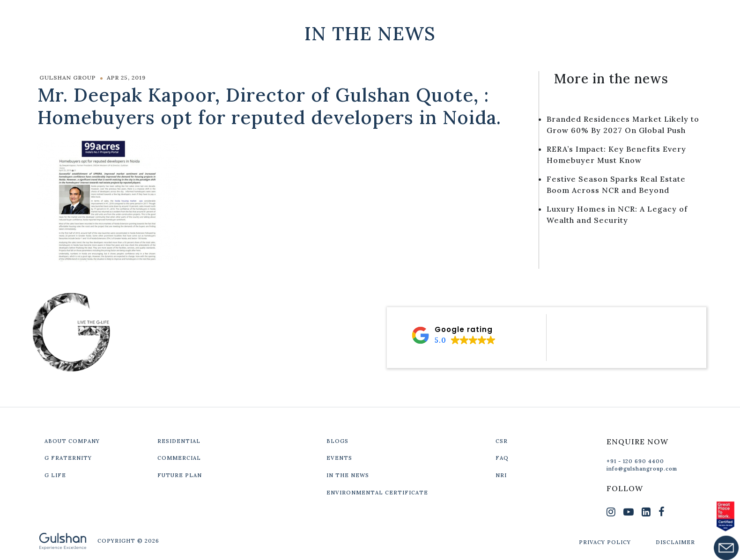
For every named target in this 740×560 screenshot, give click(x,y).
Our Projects (551, 15)
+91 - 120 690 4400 (635, 461)
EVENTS (339, 458)
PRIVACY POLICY (605, 542)
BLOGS (337, 441)
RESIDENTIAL (179, 441)
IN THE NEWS (348, 475)
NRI (501, 475)
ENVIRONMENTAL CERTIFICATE (377, 493)
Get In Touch (640, 15)
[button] (453, 335)
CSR (502, 441)
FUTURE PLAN (180, 475)
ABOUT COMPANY (72, 441)
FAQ (502, 458)
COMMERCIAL (179, 458)
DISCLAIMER (675, 542)
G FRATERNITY (68, 458)
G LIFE (55, 475)
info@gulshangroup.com (642, 469)
